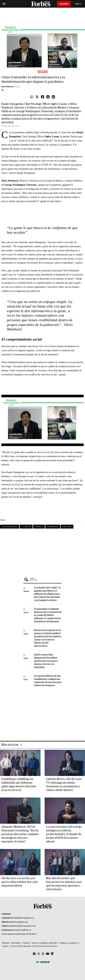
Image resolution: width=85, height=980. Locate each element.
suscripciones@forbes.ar (22, 930)
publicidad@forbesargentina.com (22, 918)
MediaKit (6, 943)
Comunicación (10, 527)
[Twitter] (39, 954)
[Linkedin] (52, 954)
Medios (39, 527)
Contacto (26, 943)
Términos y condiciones (69, 943)
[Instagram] (43, 954)
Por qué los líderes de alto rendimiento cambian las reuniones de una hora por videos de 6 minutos (48, 681)
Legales (5, 946)
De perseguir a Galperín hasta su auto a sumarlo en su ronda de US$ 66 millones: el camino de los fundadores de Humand (48, 615)
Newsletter (16, 943)
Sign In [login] (78, 4)
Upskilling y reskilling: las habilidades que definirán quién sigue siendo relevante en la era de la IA (19, 785)
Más (46, 579)
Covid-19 (26, 527)
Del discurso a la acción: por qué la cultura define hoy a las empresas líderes (19, 882)
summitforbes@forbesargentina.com (22, 926)
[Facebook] (34, 954)
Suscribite (64, 4)
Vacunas (67, 527)
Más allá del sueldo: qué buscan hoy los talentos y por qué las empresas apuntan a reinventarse (64, 884)
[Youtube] (48, 954)
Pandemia (53, 527)
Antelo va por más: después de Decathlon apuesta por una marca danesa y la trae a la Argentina (46, 661)
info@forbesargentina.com (18, 922)
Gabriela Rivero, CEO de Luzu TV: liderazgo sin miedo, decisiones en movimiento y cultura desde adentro (64, 785)
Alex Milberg (7, 87)
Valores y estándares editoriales (44, 943)
